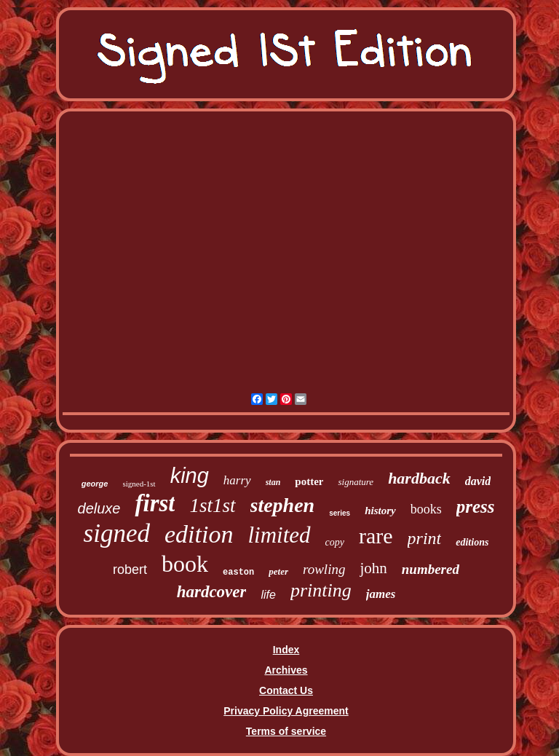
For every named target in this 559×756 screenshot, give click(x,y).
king (190, 476)
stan (273, 482)
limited (279, 535)
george (95, 484)
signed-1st (139, 484)
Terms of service (286, 731)
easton (238, 572)
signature (356, 482)
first (155, 503)
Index (286, 650)
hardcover (212, 592)
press (476, 507)
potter (309, 481)
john (373, 568)
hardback (419, 478)
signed (117, 533)
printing (321, 590)
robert (130, 570)
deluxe (99, 508)
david (478, 481)
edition (199, 534)
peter (278, 571)
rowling (324, 569)
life (268, 595)
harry (237, 480)
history (380, 511)
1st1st (212, 505)
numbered (431, 569)
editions (472, 542)
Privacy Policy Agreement (286, 711)
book (185, 564)
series (340, 513)
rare (376, 536)
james (381, 594)
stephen (283, 505)
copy (335, 542)
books (426, 509)
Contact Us (286, 690)
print (425, 538)
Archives (286, 670)
